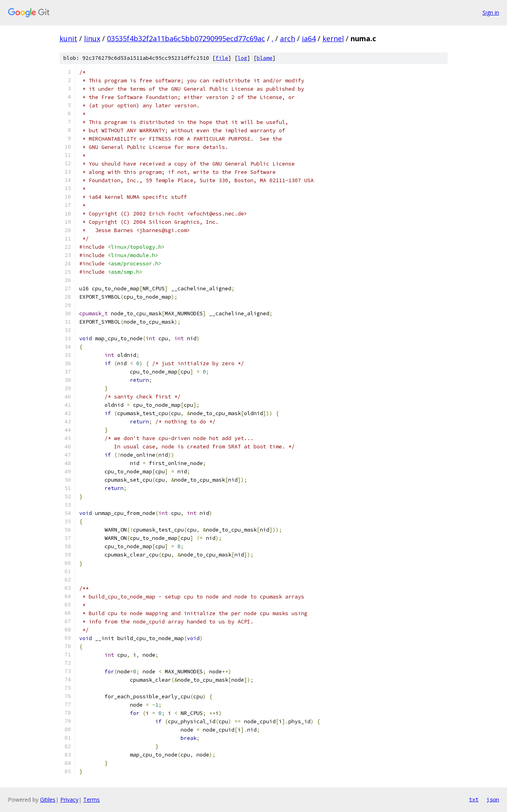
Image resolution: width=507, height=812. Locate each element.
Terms (91, 800)
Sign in (491, 12)
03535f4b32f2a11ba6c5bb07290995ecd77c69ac (186, 38)
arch (288, 38)
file (222, 58)
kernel (333, 38)
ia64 (309, 38)
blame (265, 58)
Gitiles (48, 800)
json (493, 799)
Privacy (69, 800)
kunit (68, 38)
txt (474, 799)
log (242, 58)
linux (92, 38)
